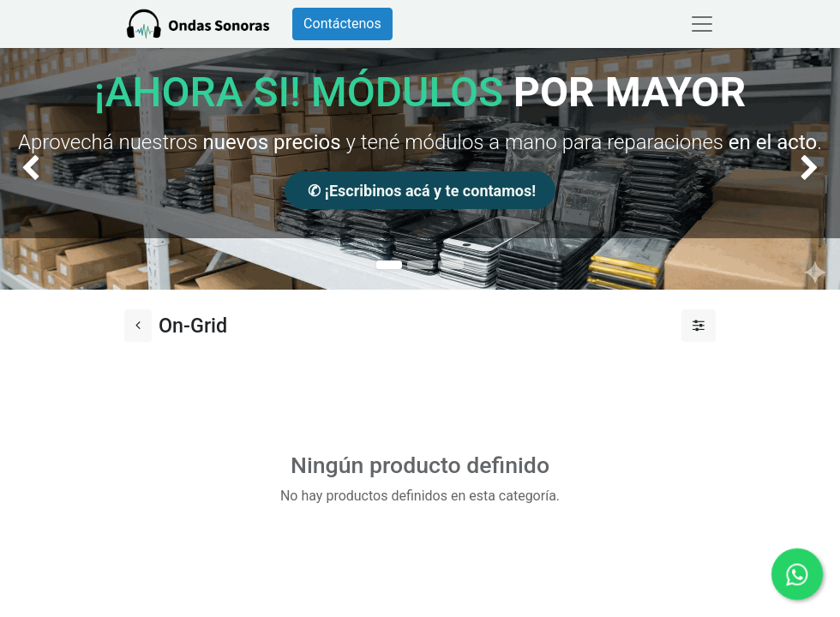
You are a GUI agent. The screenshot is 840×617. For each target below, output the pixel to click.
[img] (33, 169)
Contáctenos (342, 24)
